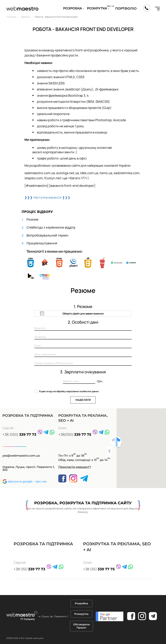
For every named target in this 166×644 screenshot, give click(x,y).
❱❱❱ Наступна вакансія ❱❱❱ (47, 197)
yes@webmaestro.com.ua (21, 456)
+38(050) (75, 435)
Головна (11, 17)
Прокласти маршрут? (75, 467)
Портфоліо (126, 8)
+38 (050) (19, 435)
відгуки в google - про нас (27, 481)
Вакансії (26, 17)
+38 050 (29, 569)
